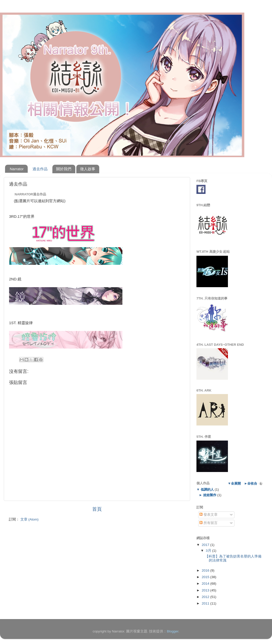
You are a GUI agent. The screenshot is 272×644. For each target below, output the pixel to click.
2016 (206, 570)
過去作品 (40, 169)
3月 (209, 551)
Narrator (17, 169)
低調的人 (207, 489)
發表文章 (209, 515)
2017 (206, 545)
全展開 (236, 483)
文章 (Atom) (29, 519)
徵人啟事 (88, 169)
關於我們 (64, 169)
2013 (206, 590)
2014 (206, 584)
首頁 (97, 509)
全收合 (252, 483)
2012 (206, 597)
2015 (206, 577)
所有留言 (209, 523)
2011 (206, 603)
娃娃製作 (210, 495)
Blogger (173, 631)
